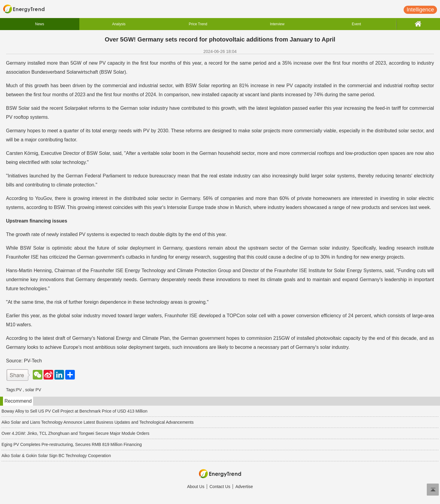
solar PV (33, 390)
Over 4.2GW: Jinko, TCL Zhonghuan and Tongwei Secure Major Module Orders (75, 433)
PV (19, 390)
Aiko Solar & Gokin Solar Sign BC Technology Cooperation (56, 456)
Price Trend (198, 24)
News (40, 24)
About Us (196, 487)
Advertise (244, 487)
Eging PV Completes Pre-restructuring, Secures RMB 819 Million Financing (72, 444)
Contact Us (220, 487)
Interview (277, 24)
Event (356, 24)
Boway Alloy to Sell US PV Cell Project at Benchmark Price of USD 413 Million (75, 411)
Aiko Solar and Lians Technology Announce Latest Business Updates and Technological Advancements (98, 422)
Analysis (119, 24)
